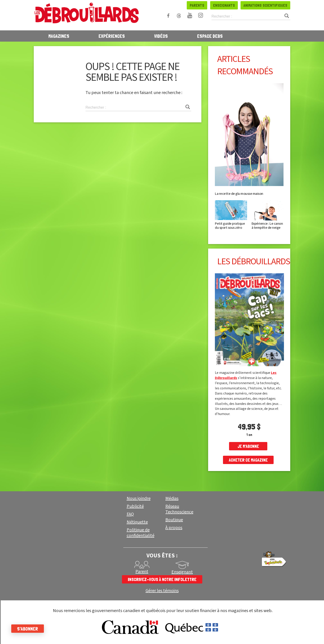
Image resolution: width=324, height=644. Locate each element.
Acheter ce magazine (248, 460)
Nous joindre (139, 498)
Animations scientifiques (265, 5)
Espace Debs (210, 36)
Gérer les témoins (162, 591)
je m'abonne (248, 446)
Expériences (112, 36)
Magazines (59, 36)
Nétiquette (137, 522)
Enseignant (182, 572)
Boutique (174, 520)
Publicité (135, 506)
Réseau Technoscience (179, 509)
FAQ (130, 514)
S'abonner (28, 629)
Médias (172, 498)
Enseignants (224, 5)
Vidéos (161, 36)
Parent (142, 572)
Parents (197, 5)
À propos (174, 528)
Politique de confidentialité (141, 533)
